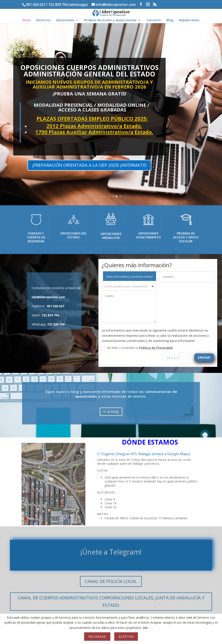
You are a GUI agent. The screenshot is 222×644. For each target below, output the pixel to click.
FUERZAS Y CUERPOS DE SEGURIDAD (36, 237)
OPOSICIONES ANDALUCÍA (111, 236)
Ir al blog (111, 411)
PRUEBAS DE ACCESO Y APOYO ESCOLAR (186, 237)
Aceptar (126, 637)
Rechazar (97, 637)
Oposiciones (65, 20)
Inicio (27, 20)
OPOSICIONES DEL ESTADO (73, 235)
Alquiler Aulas (189, 20)
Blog (170, 20)
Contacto (154, 20)
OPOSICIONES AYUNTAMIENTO (149, 235)
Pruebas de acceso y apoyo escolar (110, 20)
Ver (145, 628)
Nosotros (43, 20)
